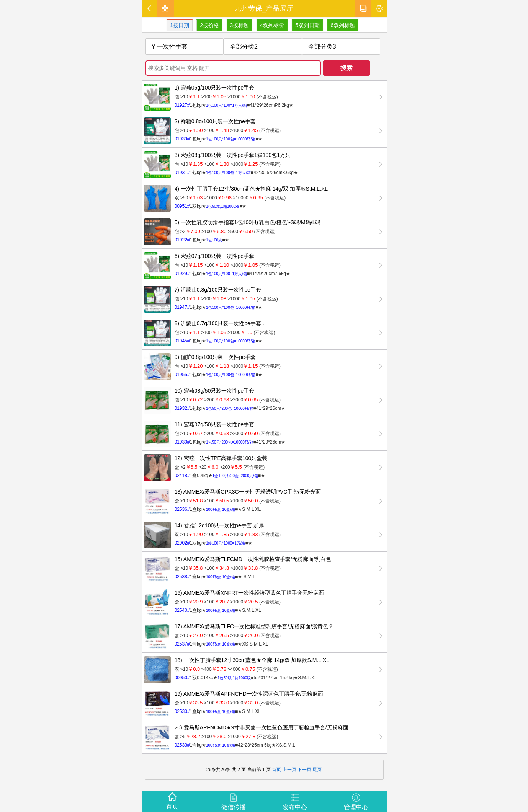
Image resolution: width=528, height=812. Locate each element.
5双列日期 (308, 25)
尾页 (317, 770)
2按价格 (210, 25)
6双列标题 (343, 25)
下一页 (304, 770)
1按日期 (180, 25)
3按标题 (240, 25)
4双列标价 (273, 25)
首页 (276, 770)
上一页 (289, 770)
